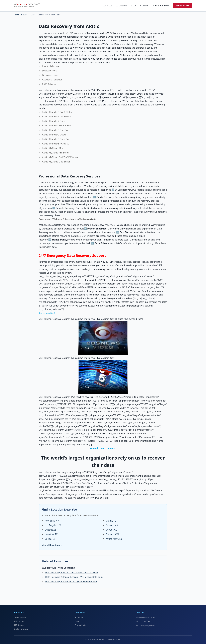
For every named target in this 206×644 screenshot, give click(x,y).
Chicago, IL (50, 530)
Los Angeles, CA (53, 525)
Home (16, 15)
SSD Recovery (20, 625)
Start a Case (183, 6)
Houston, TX (51, 534)
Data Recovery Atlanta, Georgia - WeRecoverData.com (74, 577)
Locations (122, 6)
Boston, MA (112, 525)
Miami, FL (111, 521)
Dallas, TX (50, 539)
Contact (145, 6)
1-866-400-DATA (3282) (146, 617)
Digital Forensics (21, 629)
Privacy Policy (81, 625)
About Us (79, 617)
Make (33, 15)
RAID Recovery (20, 621)
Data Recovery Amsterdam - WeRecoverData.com (71, 573)
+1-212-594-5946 (143, 621)
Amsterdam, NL (114, 539)
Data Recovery (20, 617)
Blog (134, 6)
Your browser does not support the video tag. (103, 338)
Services (108, 6)
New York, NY (52, 521)
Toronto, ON (112, 534)
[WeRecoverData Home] (28, 6)
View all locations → (52, 545)
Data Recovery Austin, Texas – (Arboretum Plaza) (71, 582)
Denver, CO (112, 530)
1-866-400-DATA (161, 6)
